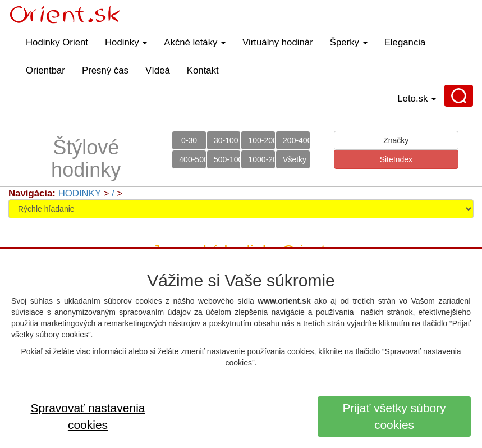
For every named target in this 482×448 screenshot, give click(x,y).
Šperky (349, 42)
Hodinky (126, 42)
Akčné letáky (195, 42)
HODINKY (80, 193)
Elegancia (405, 42)
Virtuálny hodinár (278, 42)
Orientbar (45, 70)
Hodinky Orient (57, 42)
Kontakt (203, 70)
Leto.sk (417, 99)
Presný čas (105, 70)
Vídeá (158, 70)
